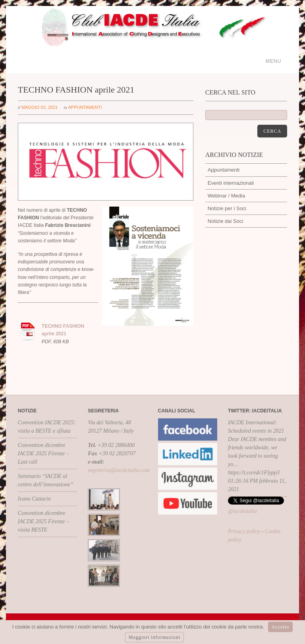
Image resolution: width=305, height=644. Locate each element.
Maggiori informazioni (155, 637)
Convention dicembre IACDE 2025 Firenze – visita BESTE (43, 521)
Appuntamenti (85, 107)
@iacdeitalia (242, 511)
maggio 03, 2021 (40, 107)
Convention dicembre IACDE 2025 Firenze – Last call (43, 454)
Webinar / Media (226, 196)
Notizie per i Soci (227, 208)
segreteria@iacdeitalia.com (119, 470)
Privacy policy (244, 531)
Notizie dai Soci (226, 221)
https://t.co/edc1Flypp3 (254, 473)
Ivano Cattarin (34, 499)
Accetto (280, 627)
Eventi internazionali (231, 183)
